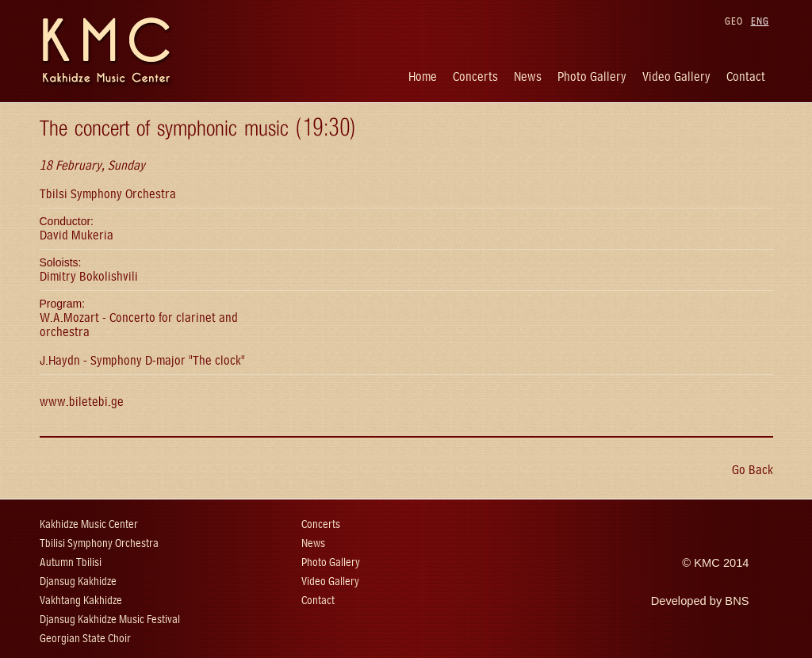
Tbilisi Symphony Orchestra (99, 543)
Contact (746, 77)
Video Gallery (676, 77)
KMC (707, 563)
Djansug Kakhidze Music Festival (110, 620)
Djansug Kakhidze (78, 581)
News (528, 77)
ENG (760, 21)
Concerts (475, 77)
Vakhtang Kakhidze (81, 601)
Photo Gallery (592, 77)
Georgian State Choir (85, 639)
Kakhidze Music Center (89, 524)
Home (423, 77)
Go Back (753, 470)
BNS (737, 601)
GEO (734, 21)
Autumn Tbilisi (71, 562)
